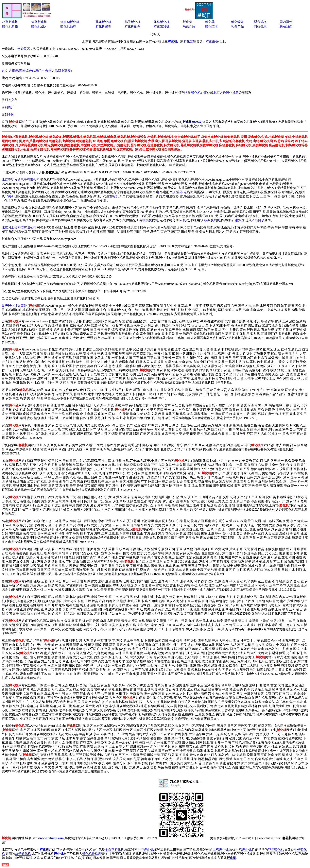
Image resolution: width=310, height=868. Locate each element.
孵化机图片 (39, 26)
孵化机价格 (10, 26)
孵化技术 (212, 26)
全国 (11, 115)
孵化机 (187, 22)
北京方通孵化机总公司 (229, 93)
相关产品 (237, 26)
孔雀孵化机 (103, 22)
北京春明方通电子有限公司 (21, 180)
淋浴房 (240, 220)
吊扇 (156, 192)
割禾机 (181, 220)
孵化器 (210, 22)
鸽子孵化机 (132, 22)
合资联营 (24, 49)
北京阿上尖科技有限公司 (19, 227)
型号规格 (260, 22)
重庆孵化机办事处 (14, 306)
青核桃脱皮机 (149, 220)
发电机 (114, 196)
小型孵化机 (10, 22)
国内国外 (286, 22)
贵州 (11, 107)
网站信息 (260, 26)
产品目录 (258, 220)
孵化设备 (237, 22)
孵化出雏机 (162, 26)
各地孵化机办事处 (198, 93)
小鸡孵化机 (243, 850)
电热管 (188, 192)
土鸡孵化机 (220, 850)
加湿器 (178, 192)
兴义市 (13, 100)
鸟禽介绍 (189, 26)
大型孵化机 (39, 22)
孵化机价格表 (92, 854)
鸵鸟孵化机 (162, 22)
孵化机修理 (103, 26)
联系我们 (286, 26)
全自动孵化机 (70, 22)
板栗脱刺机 (212, 220)
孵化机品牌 (68, 26)
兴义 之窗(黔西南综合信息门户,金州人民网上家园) (37, 71)
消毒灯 (10, 196)
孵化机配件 (132, 26)
